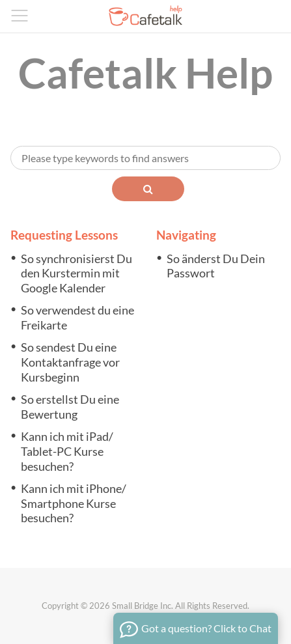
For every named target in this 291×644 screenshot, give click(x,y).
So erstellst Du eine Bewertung (70, 407)
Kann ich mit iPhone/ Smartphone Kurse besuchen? (74, 504)
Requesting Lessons (64, 235)
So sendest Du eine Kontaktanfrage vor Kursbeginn (70, 362)
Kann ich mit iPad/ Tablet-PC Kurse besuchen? (67, 452)
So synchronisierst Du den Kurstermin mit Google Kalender (76, 274)
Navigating (186, 235)
